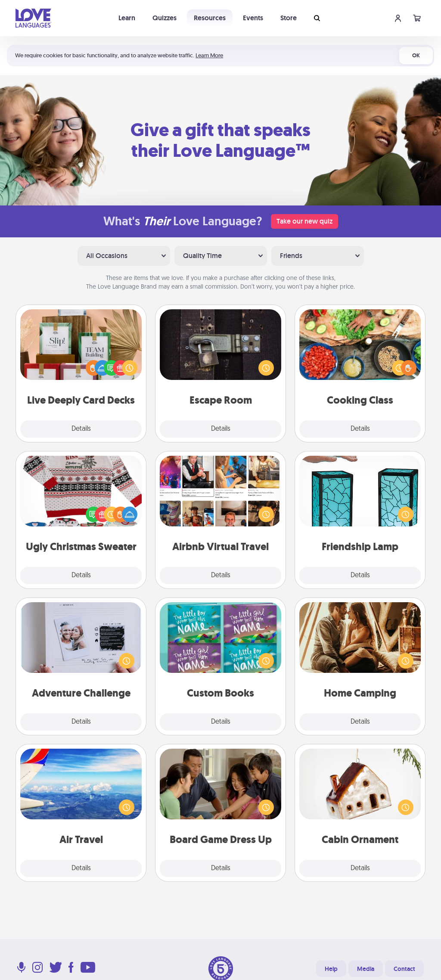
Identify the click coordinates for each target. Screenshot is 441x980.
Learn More (209, 55)
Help (331, 969)
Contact (404, 969)
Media (366, 969)
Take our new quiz (304, 221)
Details (81, 429)
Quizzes (165, 18)
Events (253, 18)
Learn (127, 18)
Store (289, 18)
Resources (210, 18)
